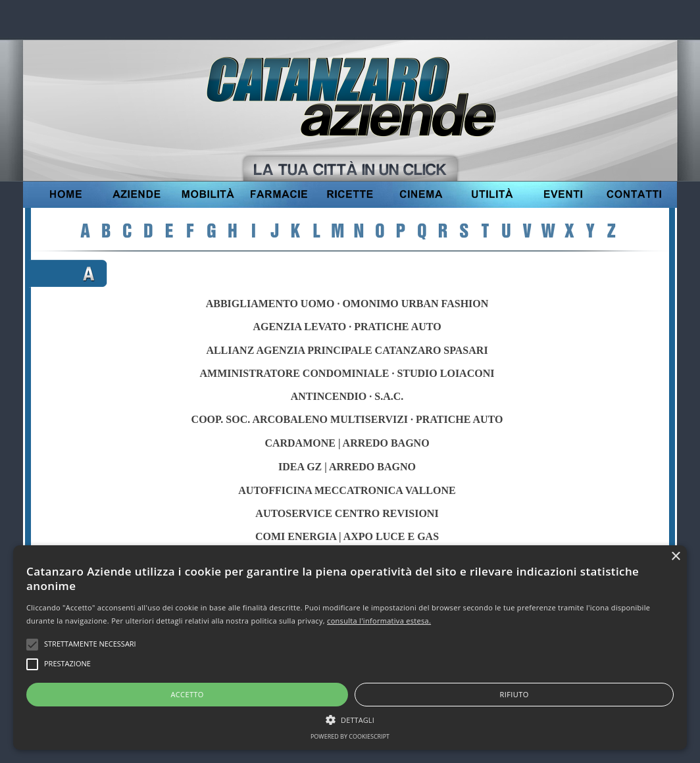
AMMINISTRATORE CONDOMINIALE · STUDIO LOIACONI (347, 373)
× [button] (675, 557)
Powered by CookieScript (350, 736)
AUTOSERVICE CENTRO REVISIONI (347, 513)
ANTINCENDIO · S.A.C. (347, 396)
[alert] (350, 648)
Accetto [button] (187, 694)
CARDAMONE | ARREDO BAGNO (347, 443)
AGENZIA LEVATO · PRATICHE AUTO (347, 327)
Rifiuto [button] (514, 694)
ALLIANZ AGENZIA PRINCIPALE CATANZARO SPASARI (347, 350)
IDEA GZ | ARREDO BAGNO (347, 467)
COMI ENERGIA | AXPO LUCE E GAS (347, 536)
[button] (350, 718)
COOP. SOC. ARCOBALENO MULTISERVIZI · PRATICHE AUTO (347, 419)
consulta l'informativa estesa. (379, 621)
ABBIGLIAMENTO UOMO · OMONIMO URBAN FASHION (347, 304)
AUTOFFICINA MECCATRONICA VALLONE (347, 490)
